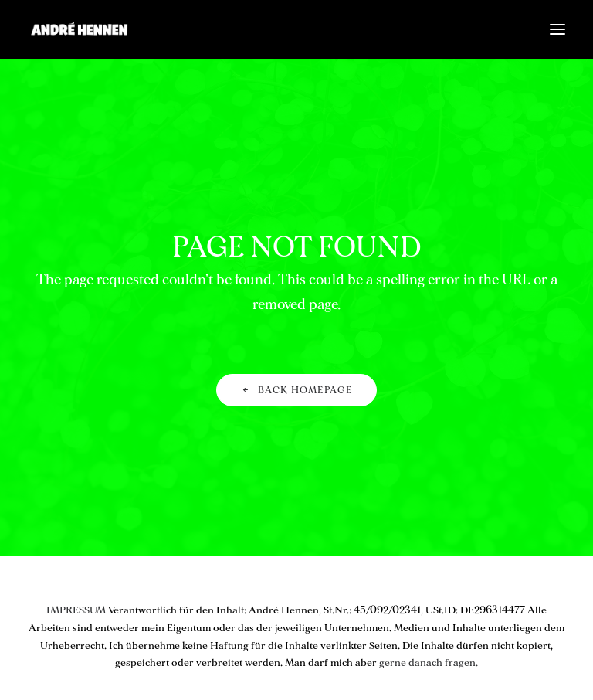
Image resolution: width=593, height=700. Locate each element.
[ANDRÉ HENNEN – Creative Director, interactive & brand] (79, 29)
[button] (557, 29)
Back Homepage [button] (297, 391)
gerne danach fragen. (429, 663)
